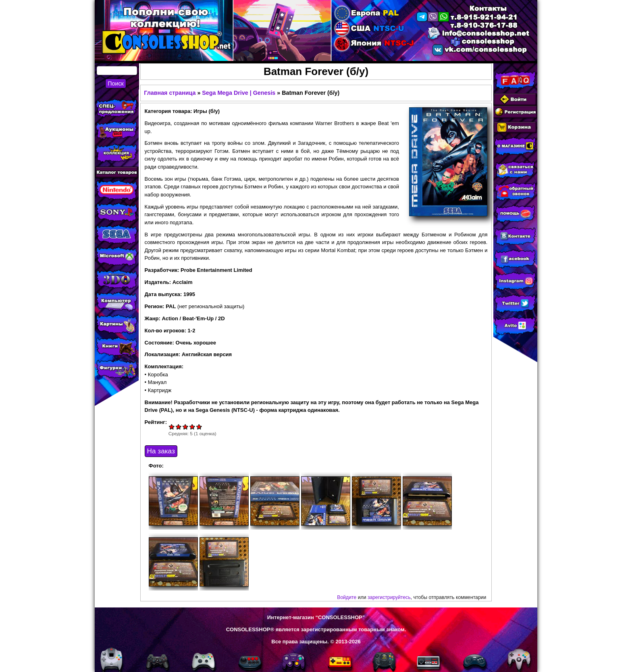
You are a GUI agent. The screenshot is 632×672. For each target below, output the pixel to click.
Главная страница (170, 93)
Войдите (347, 597)
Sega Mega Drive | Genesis (239, 93)
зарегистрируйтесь (389, 597)
